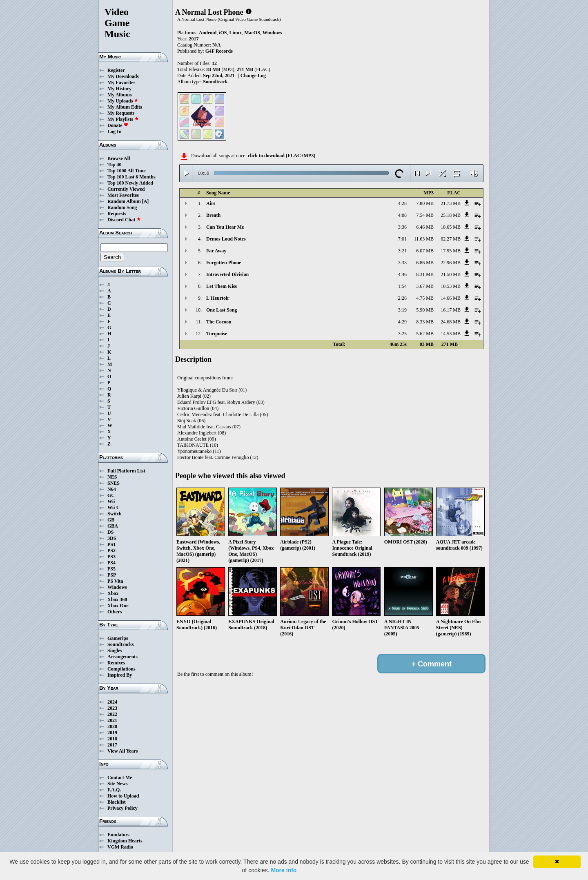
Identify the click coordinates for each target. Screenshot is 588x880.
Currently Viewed (126, 189)
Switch (115, 514)
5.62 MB (425, 334)
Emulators (118, 835)
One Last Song (222, 310)
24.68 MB (451, 322)
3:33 (402, 263)
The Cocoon (219, 322)
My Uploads (123, 101)
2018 (112, 739)
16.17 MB (451, 310)
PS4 (111, 563)
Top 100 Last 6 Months (131, 177)
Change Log (253, 76)
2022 (112, 714)
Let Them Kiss (222, 286)
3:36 (402, 227)
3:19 (402, 310)
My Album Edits (125, 107)
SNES (114, 483)
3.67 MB (425, 286)
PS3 (111, 557)
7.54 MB (425, 215)
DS (110, 532)
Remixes (116, 663)
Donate (118, 125)
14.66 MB (451, 298)
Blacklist (117, 802)
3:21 (402, 251)
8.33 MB (425, 322)
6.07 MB (425, 251)
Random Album (124, 201)
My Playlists (123, 119)
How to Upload (123, 796)
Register (116, 70)
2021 (112, 720)
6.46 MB (425, 227)
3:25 (402, 334)
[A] (146, 201)
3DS (112, 538)
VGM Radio (120, 847)
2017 (112, 745)
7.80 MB (425, 203)
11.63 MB (424, 239)
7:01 (402, 239)
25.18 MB (451, 215)
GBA (113, 526)
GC (111, 495)
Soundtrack (215, 82)
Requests (117, 214)
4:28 (402, 203)
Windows (117, 587)
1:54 (402, 286)
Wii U (114, 508)
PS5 (111, 569)
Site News (118, 784)
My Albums (120, 95)
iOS (223, 33)
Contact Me (120, 778)
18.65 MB (451, 227)
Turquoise (217, 334)
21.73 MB (451, 203)
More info (284, 870)
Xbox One (118, 606)
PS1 (111, 544)
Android (208, 33)
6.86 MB (425, 263)
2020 (112, 726)
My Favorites (121, 82)
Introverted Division (227, 274)
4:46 (402, 274)
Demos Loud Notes (226, 239)
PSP (112, 575)
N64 (112, 489)
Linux (235, 33)
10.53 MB (451, 286)
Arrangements (122, 657)
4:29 (402, 322)
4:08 (402, 215)
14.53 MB (451, 334)
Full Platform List (126, 471)
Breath (213, 215)
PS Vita (115, 581)
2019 (112, 733)
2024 (112, 702)
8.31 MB (425, 274)
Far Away (216, 251)
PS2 (111, 550)
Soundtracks (121, 644)
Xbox (113, 593)
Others (115, 612)
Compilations (121, 669)
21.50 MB (451, 274)
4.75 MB (425, 298)
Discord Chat (124, 220)
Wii (111, 501)
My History (119, 89)
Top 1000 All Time (126, 171)
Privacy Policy (122, 808)
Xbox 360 (117, 599)
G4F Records (219, 51)
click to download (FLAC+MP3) (282, 156)
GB (111, 520)
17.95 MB (451, 251)
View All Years (122, 751)
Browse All (119, 158)
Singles (115, 651)
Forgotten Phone (224, 263)
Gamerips (118, 638)
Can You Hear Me (225, 227)
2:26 (402, 298)
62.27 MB (451, 239)
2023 (112, 708)
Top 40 (115, 165)
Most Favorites (123, 195)
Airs (211, 203)
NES (112, 477)
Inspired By (120, 675)
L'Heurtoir (218, 298)
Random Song (122, 207)
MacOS (252, 33)
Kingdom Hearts (125, 841)
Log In (114, 131)
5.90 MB (425, 310)
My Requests (121, 113)
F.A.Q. (114, 790)
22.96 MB (451, 263)
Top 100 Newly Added (130, 183)
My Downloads (123, 76)
